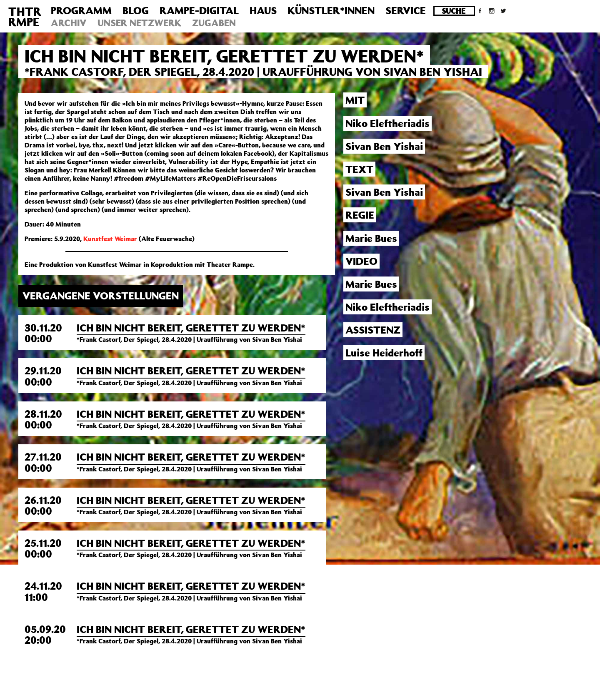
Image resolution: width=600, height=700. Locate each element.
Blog (136, 10)
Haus (263, 10)
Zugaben (214, 23)
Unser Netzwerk (139, 23)
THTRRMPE (25, 17)
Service (406, 10)
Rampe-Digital (199, 10)
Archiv (69, 23)
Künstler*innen (331, 10)
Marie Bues (371, 284)
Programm (81, 10)
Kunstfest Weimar (110, 239)
